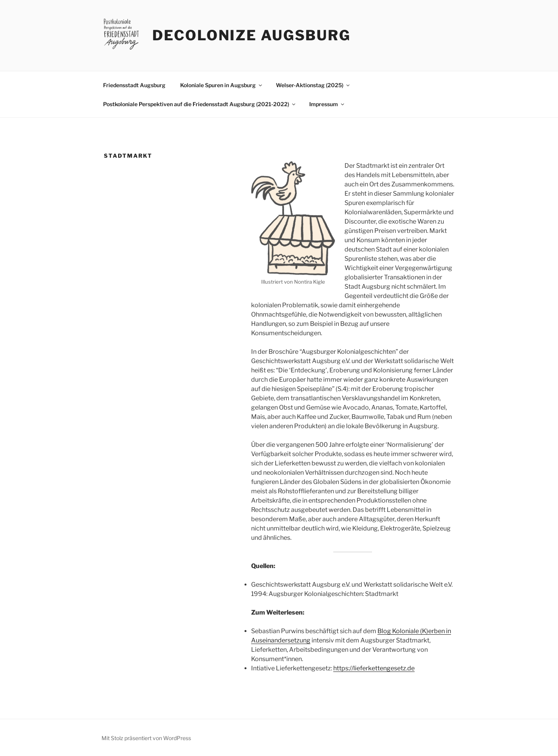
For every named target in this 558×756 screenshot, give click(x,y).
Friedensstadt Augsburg (134, 85)
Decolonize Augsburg (251, 35)
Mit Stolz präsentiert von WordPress (146, 738)
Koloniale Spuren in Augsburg (222, 85)
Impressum (327, 104)
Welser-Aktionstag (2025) (313, 85)
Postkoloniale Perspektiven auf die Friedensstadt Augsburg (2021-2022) (200, 104)
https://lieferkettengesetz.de (374, 668)
